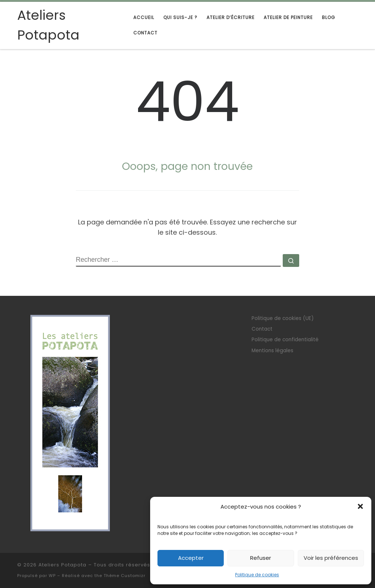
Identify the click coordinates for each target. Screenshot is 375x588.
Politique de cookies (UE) (283, 318)
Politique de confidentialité (285, 340)
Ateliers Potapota (62, 565)
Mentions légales (272, 351)
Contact (262, 329)
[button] (360, 506)
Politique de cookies (257, 575)
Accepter (191, 558)
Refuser (261, 558)
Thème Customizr (125, 576)
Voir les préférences (331, 558)
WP (52, 576)
